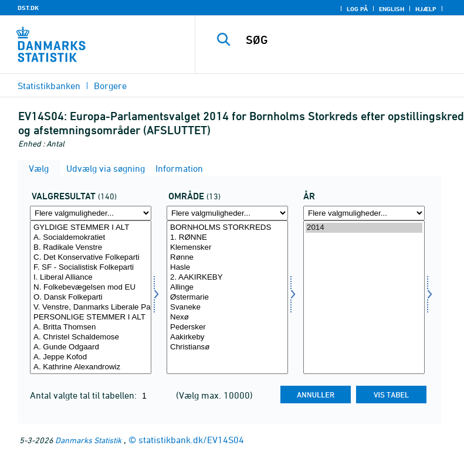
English (392, 9)
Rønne (227, 258)
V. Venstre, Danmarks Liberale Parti (91, 307)
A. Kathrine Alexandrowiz (91, 367)
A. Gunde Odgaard (91, 347)
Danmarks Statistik (88, 440)
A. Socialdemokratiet (91, 238)
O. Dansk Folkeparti (91, 297)
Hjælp (426, 9)
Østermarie (227, 297)
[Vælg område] (227, 297)
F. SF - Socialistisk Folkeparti (91, 268)
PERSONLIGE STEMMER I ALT (91, 317)
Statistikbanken (49, 86)
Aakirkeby (227, 337)
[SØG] (347, 40)
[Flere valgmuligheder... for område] (227, 213)
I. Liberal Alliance (91, 278)
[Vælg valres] (91, 297)
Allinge (227, 288)
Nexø (227, 317)
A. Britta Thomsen (91, 327)
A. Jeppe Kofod (91, 357)
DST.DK (28, 8)
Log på (357, 9)
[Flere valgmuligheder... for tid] (364, 213)
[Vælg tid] (364, 297)
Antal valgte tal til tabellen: (84, 395)
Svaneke (227, 307)
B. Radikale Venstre (91, 248)
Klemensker (227, 248)
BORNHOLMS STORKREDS (227, 228)
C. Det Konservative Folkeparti (91, 258)
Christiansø (227, 347)
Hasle (227, 268)
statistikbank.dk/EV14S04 (191, 440)
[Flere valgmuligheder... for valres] (91, 213)
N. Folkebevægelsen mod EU (91, 288)
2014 (364, 228)
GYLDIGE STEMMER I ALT (91, 228)
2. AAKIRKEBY (227, 278)
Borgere (110, 86)
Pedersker (227, 327)
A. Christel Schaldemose (91, 337)
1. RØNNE (227, 238)
